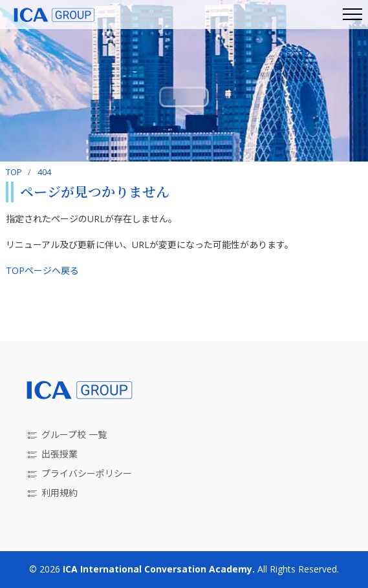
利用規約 (60, 493)
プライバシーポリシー (87, 473)
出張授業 (60, 454)
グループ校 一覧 (74, 435)
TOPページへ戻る (42, 270)
